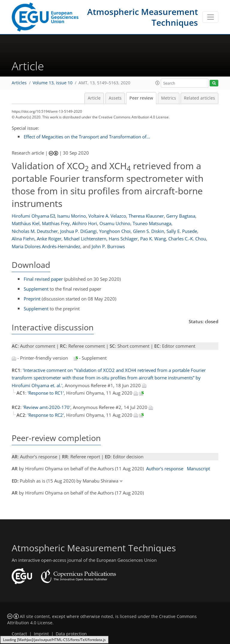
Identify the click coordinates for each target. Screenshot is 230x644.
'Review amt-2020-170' (47, 407)
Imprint (41, 634)
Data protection (71, 634)
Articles (19, 83)
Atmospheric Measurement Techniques (143, 17)
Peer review (141, 98)
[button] (158, 83)
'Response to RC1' (46, 393)
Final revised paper (43, 279)
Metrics (169, 98)
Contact (19, 634)
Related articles (199, 98)
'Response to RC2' (46, 415)
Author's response (165, 468)
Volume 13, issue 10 (53, 83)
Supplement (36, 289)
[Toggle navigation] (210, 17)
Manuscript (198, 468)
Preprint (32, 299)
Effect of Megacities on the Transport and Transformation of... (87, 137)
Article (94, 98)
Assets (115, 98)
